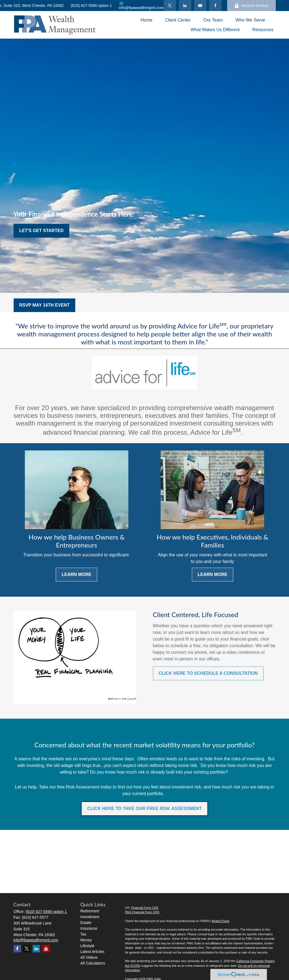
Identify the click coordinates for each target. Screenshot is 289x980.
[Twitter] (170, 6)
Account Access (251, 6)
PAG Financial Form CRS (142, 912)
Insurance (89, 928)
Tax (83, 934)
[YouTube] (200, 6)
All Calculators (93, 963)
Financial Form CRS (145, 908)
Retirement (90, 911)
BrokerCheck (221, 921)
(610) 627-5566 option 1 (91, 6)
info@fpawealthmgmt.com (141, 6)
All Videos (89, 957)
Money (86, 940)
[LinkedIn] (185, 6)
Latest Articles (92, 952)
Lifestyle (87, 946)
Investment (90, 917)
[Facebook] (215, 6)
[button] (146, 20)
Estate (86, 923)
